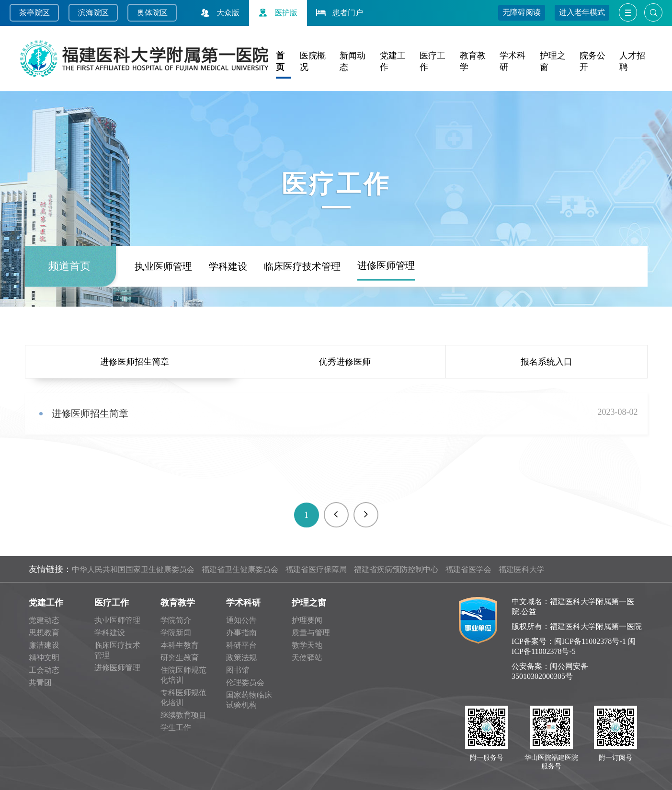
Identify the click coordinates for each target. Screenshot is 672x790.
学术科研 (243, 603)
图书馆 (238, 670)
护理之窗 (309, 603)
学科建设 (228, 305)
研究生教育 (180, 658)
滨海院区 (93, 13)
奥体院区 (152, 13)
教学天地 (307, 645)
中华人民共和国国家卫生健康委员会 (133, 569)
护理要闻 (307, 620)
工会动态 (44, 670)
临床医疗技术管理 (302, 305)
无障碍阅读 (522, 12)
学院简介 (176, 620)
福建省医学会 (468, 569)
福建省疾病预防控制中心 (396, 569)
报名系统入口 (547, 362)
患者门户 (339, 13)
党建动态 (44, 620)
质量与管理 (311, 633)
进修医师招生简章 (135, 362)
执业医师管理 (163, 305)
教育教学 (178, 603)
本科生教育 (180, 645)
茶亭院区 (34, 13)
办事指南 (241, 633)
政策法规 (241, 658)
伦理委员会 (245, 682)
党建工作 (46, 603)
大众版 (219, 13)
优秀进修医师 (345, 362)
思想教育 (44, 633)
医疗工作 (112, 603)
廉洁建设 (44, 645)
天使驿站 (307, 658)
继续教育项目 (183, 715)
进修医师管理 (386, 304)
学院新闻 (176, 633)
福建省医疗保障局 (316, 569)
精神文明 (44, 658)
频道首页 (69, 304)
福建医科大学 (522, 569)
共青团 (40, 682)
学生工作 (176, 727)
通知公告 (241, 620)
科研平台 (241, 645)
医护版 (277, 13)
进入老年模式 (582, 12)
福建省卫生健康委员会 (240, 569)
